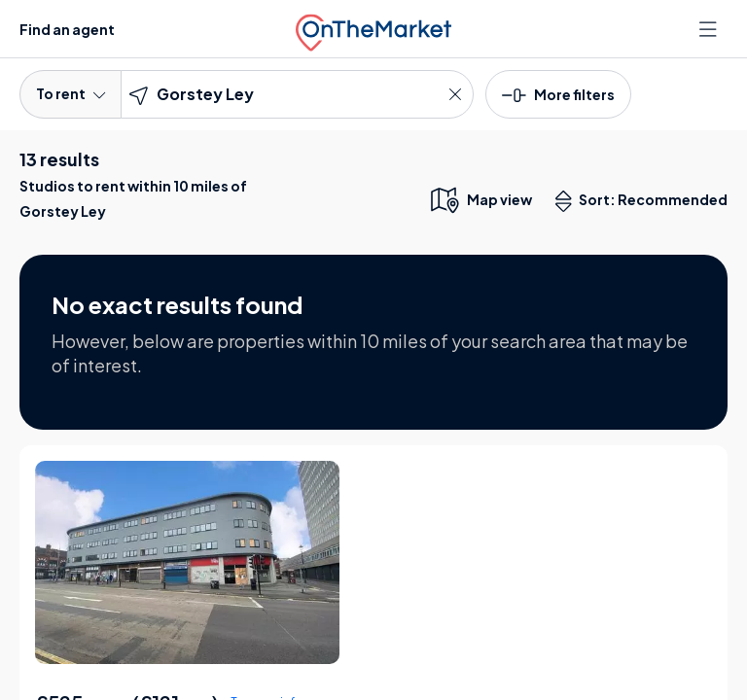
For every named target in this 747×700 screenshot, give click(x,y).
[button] (558, 93)
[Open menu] (710, 29)
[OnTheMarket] (373, 29)
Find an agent (67, 29)
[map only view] (480, 199)
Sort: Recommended (646, 201)
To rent (71, 93)
